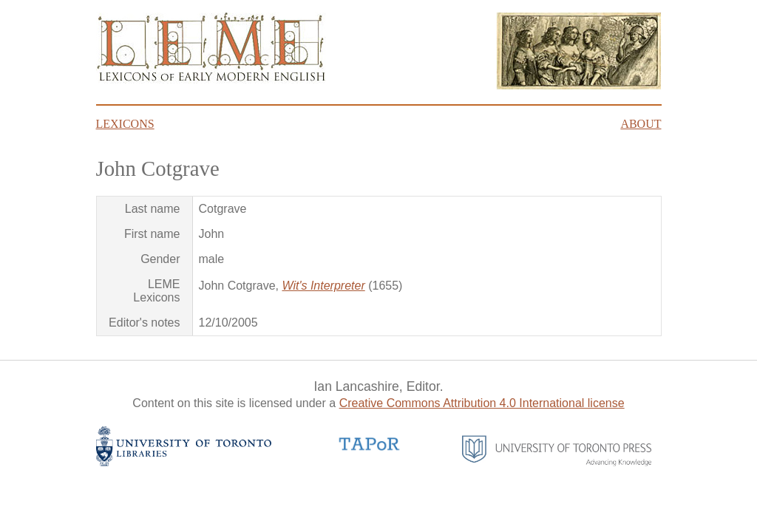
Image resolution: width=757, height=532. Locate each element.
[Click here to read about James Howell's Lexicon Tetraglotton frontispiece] (579, 85)
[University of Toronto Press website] (557, 462)
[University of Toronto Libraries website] (184, 462)
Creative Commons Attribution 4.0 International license (482, 403)
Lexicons (125, 124)
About (641, 124)
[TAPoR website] (370, 449)
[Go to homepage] (211, 79)
